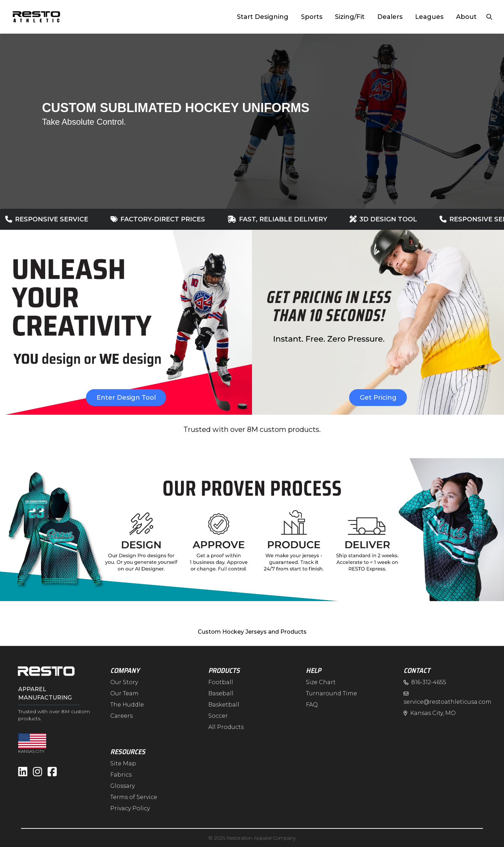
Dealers (390, 17)
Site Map (123, 763)
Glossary (122, 786)
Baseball (221, 693)
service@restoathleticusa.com (447, 698)
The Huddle (127, 705)
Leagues (429, 17)
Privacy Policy (130, 808)
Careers (121, 716)
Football (221, 682)
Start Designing (263, 17)
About (466, 17)
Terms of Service (134, 797)
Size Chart (321, 682)
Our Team (124, 693)
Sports (312, 17)
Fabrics (121, 775)
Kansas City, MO (430, 713)
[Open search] (489, 17)
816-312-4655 (425, 682)
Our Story (124, 682)
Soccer (218, 716)
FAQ (312, 705)
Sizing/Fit (350, 17)
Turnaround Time (331, 693)
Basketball (224, 705)
